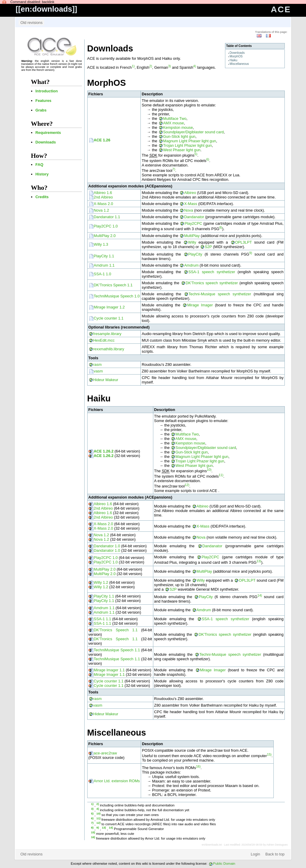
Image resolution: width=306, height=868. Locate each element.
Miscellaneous (239, 64)
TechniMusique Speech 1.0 (117, 296)
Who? (39, 188)
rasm (97, 365)
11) (221, 475)
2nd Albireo (103, 197)
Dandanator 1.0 (107, 546)
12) (187, 485)
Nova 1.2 (101, 210)
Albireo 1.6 (103, 193)
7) (174, 169)
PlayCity (195, 254)
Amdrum (191, 265)
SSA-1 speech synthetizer (212, 272)
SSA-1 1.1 (102, 619)
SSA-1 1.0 (102, 274)
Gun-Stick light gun (179, 136)
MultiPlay (192, 236)
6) (208, 159)
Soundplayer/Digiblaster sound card (193, 132)
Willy (192, 242)
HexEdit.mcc (104, 340)
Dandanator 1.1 (107, 217)
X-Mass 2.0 (104, 204)
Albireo (190, 193)
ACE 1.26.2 (104, 451)
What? (40, 82)
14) (260, 595)
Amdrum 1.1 (104, 265)
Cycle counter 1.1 (109, 318)
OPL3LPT (244, 242)
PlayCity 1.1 (104, 256)
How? (39, 156)
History (42, 174)
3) (169, 66)
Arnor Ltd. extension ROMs (117, 781)
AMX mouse (174, 123)
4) (195, 66)
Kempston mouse (178, 127)
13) (259, 561)
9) (251, 253)
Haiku (233, 60)
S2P (208, 247)
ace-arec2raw (105, 753)
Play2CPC (193, 223)
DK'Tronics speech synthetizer (212, 283)
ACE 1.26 (102, 140)
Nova (189, 210)
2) (151, 66)
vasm (98, 371)
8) (221, 227)
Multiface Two (175, 119)
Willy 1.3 (101, 244)
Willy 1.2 (101, 582)
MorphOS (236, 56)
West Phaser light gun (182, 150)
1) (133, 66)
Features (43, 101)
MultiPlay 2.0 (105, 236)
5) (196, 154)
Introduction (47, 91)
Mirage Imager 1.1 (109, 670)
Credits (42, 197)
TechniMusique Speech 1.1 (117, 650)
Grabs (41, 110)
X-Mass (191, 204)
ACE (281, 9)
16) (198, 766)
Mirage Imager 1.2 (109, 307)
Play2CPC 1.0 (106, 226)
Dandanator (194, 217)
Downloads (46, 142)
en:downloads (46, 9)
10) (209, 470)
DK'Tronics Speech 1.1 (113, 285)
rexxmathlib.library (109, 349)
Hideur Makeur (106, 380)
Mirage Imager (200, 305)
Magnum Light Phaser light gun (190, 141)
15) (269, 754)
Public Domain (224, 864)
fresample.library (107, 334)
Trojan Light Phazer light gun (188, 145)
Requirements (48, 133)
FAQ (39, 165)
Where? (42, 124)
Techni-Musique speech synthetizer (220, 294)
